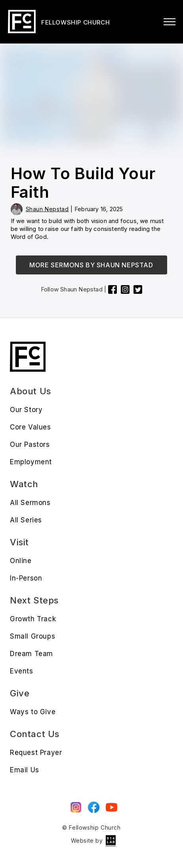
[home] (58, 22)
